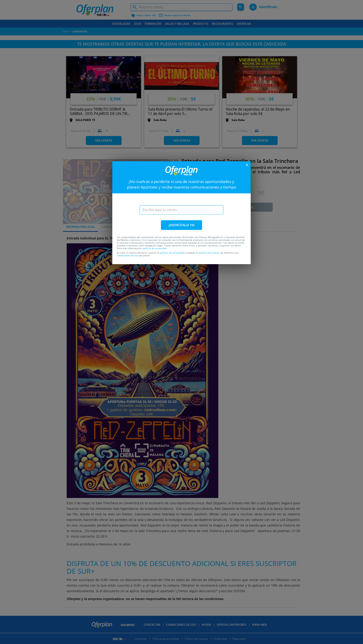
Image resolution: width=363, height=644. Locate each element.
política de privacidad (155, 248)
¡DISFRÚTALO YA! (182, 225)
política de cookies (209, 253)
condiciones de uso (128, 255)
